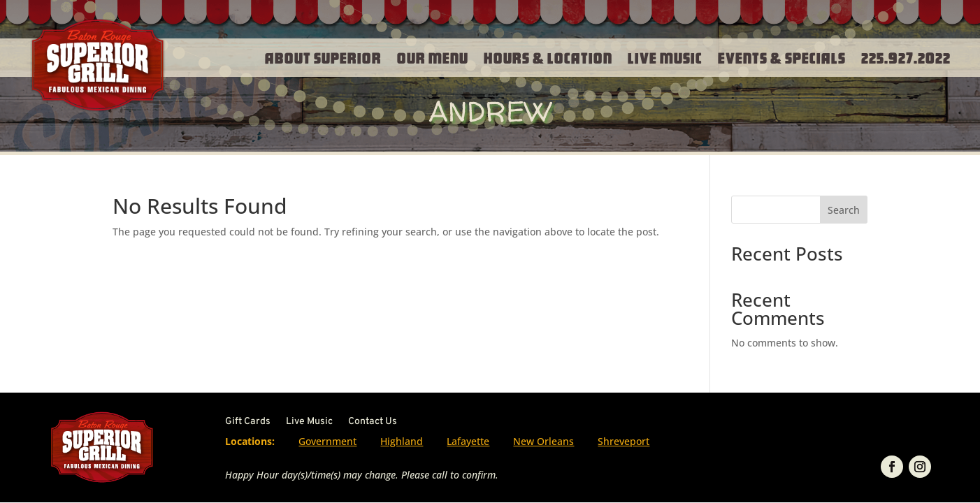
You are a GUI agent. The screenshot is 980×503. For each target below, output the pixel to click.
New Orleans (543, 441)
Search (844, 210)
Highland (402, 441)
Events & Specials (782, 57)
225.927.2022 (906, 57)
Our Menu (433, 57)
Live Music (665, 57)
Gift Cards (248, 422)
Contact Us (373, 422)
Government (327, 441)
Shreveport (624, 441)
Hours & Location (548, 57)
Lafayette (468, 441)
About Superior (323, 57)
